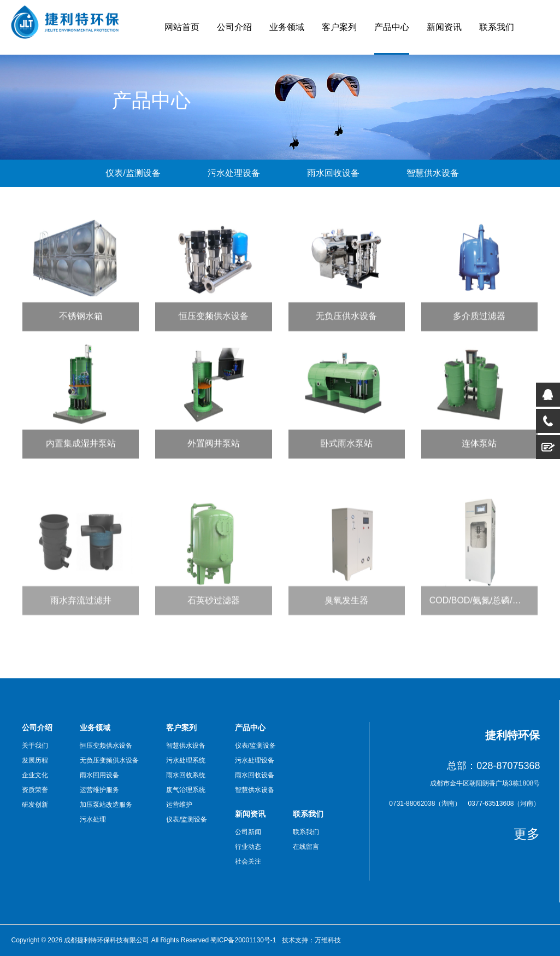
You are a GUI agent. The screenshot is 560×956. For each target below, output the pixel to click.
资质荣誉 (35, 790)
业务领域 (287, 27)
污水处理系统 (186, 760)
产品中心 (392, 27)
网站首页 (182, 27)
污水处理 (93, 819)
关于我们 (35, 746)
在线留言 (306, 847)
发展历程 (35, 760)
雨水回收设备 (333, 173)
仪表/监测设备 (133, 173)
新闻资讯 (444, 27)
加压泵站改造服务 (106, 805)
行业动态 (248, 847)
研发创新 (35, 805)
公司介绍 (234, 27)
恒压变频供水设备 (106, 746)
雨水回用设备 (99, 775)
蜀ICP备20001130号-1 (243, 940)
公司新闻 (248, 832)
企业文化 (35, 775)
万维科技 (328, 940)
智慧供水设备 (433, 173)
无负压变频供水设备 (109, 760)
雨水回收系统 (186, 775)
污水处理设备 (234, 173)
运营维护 (179, 805)
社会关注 (248, 861)
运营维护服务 (99, 790)
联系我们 (497, 27)
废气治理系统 (186, 790)
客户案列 (339, 27)
